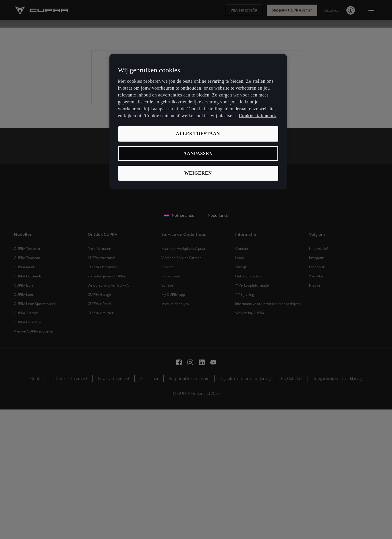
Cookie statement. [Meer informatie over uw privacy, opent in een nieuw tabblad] (257, 116)
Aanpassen (198, 153)
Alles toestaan (198, 134)
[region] (198, 122)
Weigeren (198, 173)
